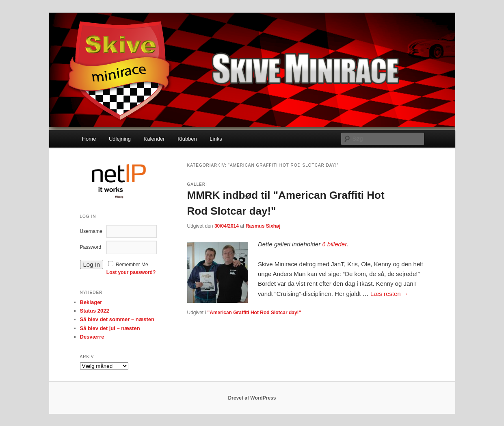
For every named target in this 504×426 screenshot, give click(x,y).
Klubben (187, 139)
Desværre (92, 337)
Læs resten (389, 294)
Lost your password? (131, 272)
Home (89, 139)
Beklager (91, 302)
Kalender (154, 139)
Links (216, 139)
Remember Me (132, 265)
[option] (118, 180)
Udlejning (120, 139)
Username (91, 231)
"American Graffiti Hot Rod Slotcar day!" (254, 313)
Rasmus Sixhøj (263, 226)
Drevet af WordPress (252, 398)
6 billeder (334, 244)
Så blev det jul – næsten (110, 328)
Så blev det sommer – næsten (117, 319)
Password (91, 247)
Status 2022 (95, 311)
